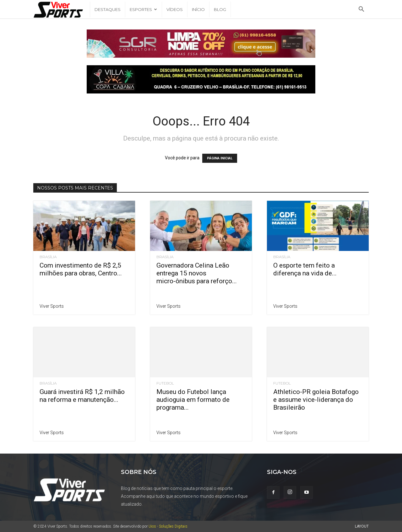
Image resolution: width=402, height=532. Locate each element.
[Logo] (62, 10)
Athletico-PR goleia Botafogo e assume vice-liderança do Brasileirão (316, 400)
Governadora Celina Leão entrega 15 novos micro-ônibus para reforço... (197, 273)
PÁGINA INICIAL (220, 158)
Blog (220, 9)
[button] (361, 10)
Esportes (143, 9)
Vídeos (175, 9)
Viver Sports (52, 306)
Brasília (48, 257)
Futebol (165, 383)
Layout (362, 526)
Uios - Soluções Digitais (168, 526)
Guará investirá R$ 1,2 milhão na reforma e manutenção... (82, 396)
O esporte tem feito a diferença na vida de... (305, 269)
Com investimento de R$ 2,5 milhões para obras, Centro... (81, 269)
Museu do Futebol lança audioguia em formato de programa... (193, 400)
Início (198, 9)
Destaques (108, 9)
